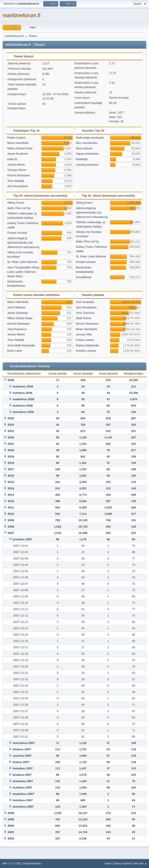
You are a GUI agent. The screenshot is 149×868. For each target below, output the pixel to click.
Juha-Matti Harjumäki (21, 345)
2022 (11, 437)
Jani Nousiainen (18, 186)
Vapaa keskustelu (87, 154)
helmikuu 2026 (23, 406)
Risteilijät (82, 159)
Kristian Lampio (86, 351)
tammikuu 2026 (23, 412)
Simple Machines (32, 863)
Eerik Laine (15, 351)
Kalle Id (12, 159)
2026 (11, 380)
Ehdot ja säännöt (123, 863)
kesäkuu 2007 (22, 775)
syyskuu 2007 (22, 756)
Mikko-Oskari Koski (20, 148)
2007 (11, 533)
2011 (11, 507)
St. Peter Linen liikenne (22, 262)
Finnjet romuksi (17, 233)
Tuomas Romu (17, 170)
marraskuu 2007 (24, 743)
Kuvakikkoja (84, 277)
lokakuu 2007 (22, 749)
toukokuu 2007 (23, 781)
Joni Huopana (85, 302)
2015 (11, 482)
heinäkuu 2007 (23, 768)
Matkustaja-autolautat (90, 138)
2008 (11, 527)
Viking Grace (16, 203)
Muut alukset (84, 148)
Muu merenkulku (87, 143)
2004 (11, 826)
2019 (11, 457)
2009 (11, 520)
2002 (11, 838)
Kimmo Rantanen (19, 175)
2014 (11, 488)
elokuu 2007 (21, 762)
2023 (11, 431)
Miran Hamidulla (18, 143)
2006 (11, 813)
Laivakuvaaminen (87, 165)
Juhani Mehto (16, 165)
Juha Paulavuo (17, 329)
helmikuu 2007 (23, 800)
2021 (11, 444)
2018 (11, 463)
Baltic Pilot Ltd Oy (19, 208)
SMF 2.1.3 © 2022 (12, 863)
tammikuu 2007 (23, 807)
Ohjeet (108, 863)
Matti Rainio (84, 318)
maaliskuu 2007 (23, 794)
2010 (11, 514)
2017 (11, 469)
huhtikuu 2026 (22, 393)
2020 (11, 450)
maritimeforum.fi (22, 15)
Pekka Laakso (16, 138)
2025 (11, 418)
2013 (11, 495)
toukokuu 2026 (23, 386)
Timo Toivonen (85, 313)
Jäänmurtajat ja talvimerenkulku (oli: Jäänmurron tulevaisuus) (23, 243)
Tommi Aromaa (119, 98)
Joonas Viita (84, 334)
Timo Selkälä (16, 181)
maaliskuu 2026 (23, 399)
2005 (11, 819)
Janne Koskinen (18, 154)
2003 (11, 832)
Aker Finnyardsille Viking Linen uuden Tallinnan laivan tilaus (23, 272)
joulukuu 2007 (22, 539)
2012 (11, 501)
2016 (11, 476)
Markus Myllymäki (88, 345)
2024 (11, 425)
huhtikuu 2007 (22, 788)
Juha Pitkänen (16, 307)
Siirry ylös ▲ (140, 863)
